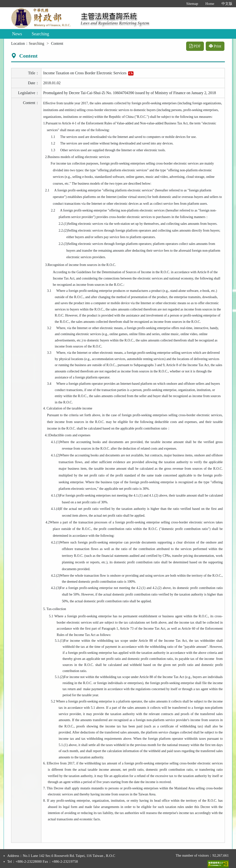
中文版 (227, 4)
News (17, 34)
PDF (195, 46)
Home (210, 4)
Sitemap (192, 4)
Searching (40, 34)
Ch (131, 73)
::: (178, 4)
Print (215, 46)
